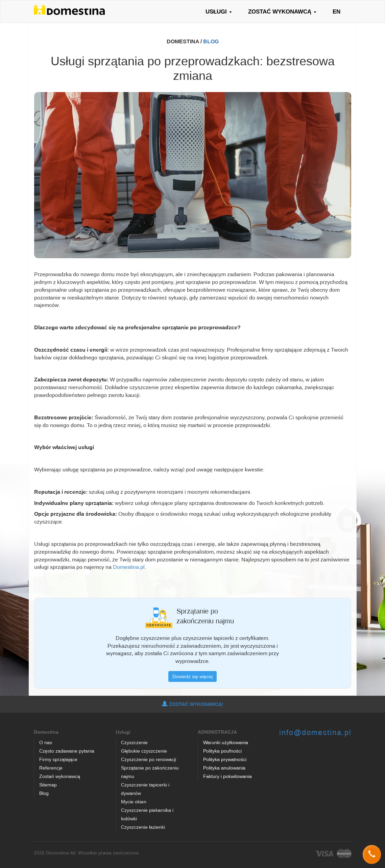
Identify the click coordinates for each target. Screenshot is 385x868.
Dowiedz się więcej (192, 676)
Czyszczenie (134, 742)
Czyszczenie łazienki (143, 827)
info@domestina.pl (315, 732)
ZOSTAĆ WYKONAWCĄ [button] (282, 11)
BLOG (211, 41)
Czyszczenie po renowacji (149, 759)
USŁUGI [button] (219, 11)
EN (336, 11)
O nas (46, 742)
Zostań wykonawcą (60, 776)
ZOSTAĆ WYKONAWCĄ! (193, 704)
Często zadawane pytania (67, 751)
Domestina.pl (129, 567)
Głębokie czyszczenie (144, 751)
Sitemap (48, 785)
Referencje (51, 768)
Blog (44, 793)
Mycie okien (134, 802)
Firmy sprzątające (58, 759)
